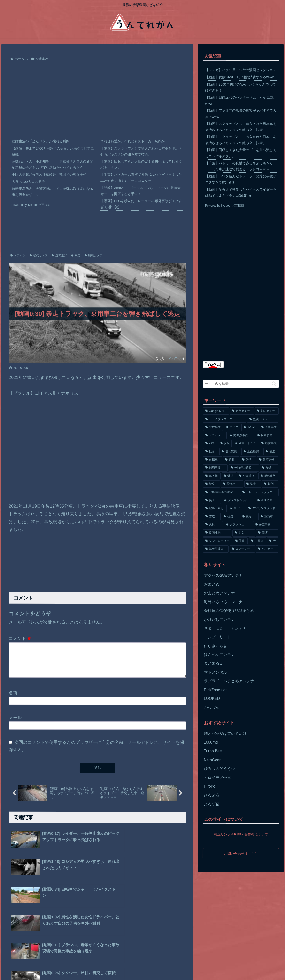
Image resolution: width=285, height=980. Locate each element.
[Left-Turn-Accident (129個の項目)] (221, 492)
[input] (241, 384)
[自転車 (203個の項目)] (213, 460)
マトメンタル (216, 672)
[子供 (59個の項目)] (240, 541)
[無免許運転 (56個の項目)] (216, 549)
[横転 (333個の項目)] (225, 443)
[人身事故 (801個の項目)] (269, 427)
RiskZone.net (215, 690)
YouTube (175, 358)
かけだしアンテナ (219, 620)
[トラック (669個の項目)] (215, 436)
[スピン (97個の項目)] (236, 508)
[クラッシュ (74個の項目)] (238, 525)
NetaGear (212, 760)
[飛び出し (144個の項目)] (232, 484)
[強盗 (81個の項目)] (230, 517)
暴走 (76, 255)
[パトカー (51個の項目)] (267, 549)
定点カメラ (39, 255)
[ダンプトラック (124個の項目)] (238, 501)
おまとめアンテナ (219, 593)
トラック (18, 255)
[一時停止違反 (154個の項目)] (244, 468)
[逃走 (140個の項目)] (253, 484)
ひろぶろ (212, 795)
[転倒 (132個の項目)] (270, 484)
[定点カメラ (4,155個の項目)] (242, 411)
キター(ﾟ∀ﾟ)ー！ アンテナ (225, 628)
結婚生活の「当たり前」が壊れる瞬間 (41, 141)
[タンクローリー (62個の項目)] (218, 541)
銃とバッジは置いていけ (225, 734)
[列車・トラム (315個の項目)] (245, 443)
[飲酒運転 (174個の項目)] (268, 460)
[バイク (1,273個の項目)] (232, 427)
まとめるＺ (214, 663)
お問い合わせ (71, 973)
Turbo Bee (213, 751)
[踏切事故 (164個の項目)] (215, 468)
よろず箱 (212, 804)
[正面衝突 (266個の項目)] (252, 452)
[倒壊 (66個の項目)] (267, 533)
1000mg (211, 742)
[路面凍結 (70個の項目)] (217, 533)
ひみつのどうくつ (219, 769)
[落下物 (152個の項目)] (212, 476)
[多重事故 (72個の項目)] (266, 525)
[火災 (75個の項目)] (213, 525)
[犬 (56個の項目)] (273, 541)
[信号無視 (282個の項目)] (230, 452)
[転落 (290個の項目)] (211, 452)
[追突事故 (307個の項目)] (269, 443)
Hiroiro (210, 786)
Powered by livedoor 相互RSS (31, 205)
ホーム (12, 973)
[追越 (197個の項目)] (231, 460)
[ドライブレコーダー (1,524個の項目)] (225, 419)
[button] (274, 384)
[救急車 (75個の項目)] (269, 517)
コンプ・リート (217, 637)
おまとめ (212, 584)
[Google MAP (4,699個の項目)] (216, 411)
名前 (13, 699)
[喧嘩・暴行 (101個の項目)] (215, 508)
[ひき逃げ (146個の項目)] (247, 476)
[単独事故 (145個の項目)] (269, 476)
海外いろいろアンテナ (223, 602)
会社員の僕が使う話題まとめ (229, 611)
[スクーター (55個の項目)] (242, 549)
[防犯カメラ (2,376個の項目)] (267, 411)
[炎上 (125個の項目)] (212, 501)
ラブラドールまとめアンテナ (229, 681)
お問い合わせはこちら (241, 853)
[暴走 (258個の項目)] (271, 452)
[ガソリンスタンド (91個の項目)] (262, 508)
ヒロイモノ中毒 (217, 778)
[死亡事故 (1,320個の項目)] (213, 427)
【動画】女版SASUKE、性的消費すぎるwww (239, 77)
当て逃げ (59, 255)
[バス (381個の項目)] (210, 443)
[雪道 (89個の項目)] (212, 517)
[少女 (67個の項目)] (244, 533)
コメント (20, 639)
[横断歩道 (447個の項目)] (267, 436)
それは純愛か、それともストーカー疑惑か (133, 141)
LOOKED (212, 699)
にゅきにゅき (216, 646)
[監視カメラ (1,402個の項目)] (263, 419)
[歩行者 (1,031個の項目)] (250, 427)
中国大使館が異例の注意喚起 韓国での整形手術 (49, 174)
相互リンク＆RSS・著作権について (241, 834)
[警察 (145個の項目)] (212, 484)
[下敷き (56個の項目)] (257, 541)
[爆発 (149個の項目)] (229, 476)
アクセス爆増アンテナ (223, 576)
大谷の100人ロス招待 (28, 182)
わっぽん (212, 707)
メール (15, 723)
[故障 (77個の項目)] (249, 517)
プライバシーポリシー (39, 973)
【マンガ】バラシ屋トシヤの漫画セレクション (241, 70)
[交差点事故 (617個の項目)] (241, 436)
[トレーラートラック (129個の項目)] (259, 492)
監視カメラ (94, 255)
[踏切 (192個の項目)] (248, 460)
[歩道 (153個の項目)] (269, 468)
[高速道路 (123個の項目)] (267, 501)
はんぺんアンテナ (219, 655)
